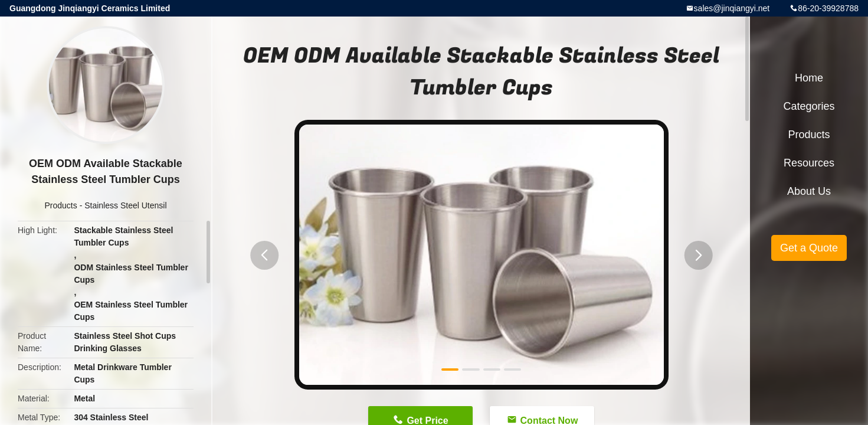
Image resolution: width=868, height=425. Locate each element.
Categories (809, 106)
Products (61, 205)
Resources (809, 163)
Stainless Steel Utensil (125, 205)
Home (809, 78)
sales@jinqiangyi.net (732, 8)
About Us (809, 191)
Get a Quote (809, 248)
